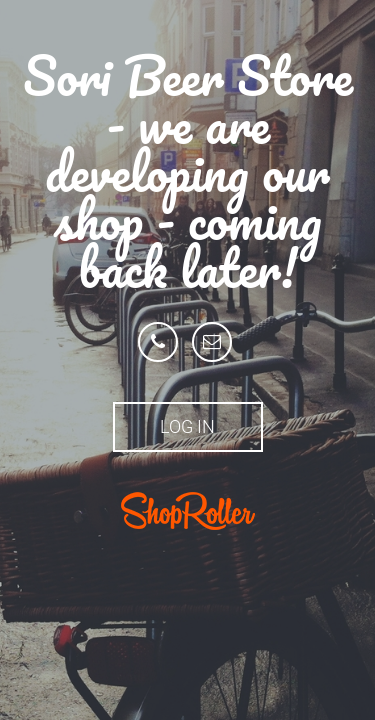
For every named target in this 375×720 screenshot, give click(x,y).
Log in (187, 426)
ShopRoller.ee (188, 511)
